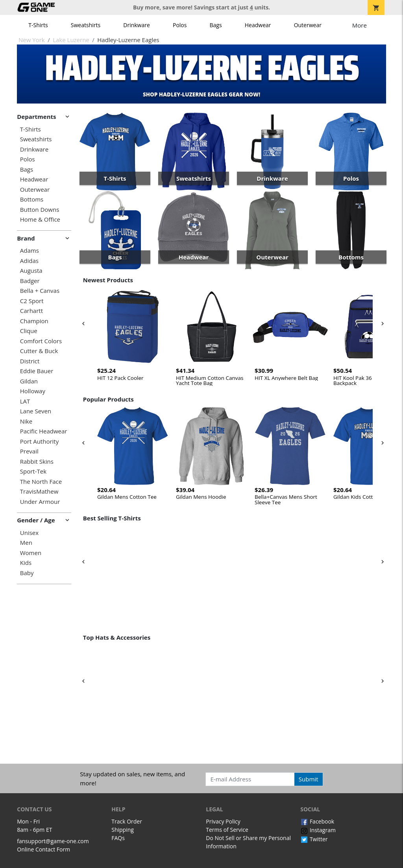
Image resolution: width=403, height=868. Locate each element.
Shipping (123, 830)
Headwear (258, 25)
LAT (25, 401)
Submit (309, 779)
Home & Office (40, 219)
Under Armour (40, 502)
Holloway (33, 391)
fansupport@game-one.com (53, 841)
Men (26, 543)
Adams (30, 251)
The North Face (41, 482)
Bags (216, 25)
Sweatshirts (86, 25)
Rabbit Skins (37, 462)
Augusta (31, 271)
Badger (30, 281)
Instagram (318, 830)
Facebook (317, 821)
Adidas (29, 261)
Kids (26, 563)
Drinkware (137, 25)
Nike (26, 421)
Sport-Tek (33, 471)
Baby (27, 573)
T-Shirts (38, 25)
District (30, 361)
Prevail (29, 451)
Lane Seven (36, 411)
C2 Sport (32, 301)
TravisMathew (39, 491)
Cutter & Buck (39, 351)
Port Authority (39, 441)
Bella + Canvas (40, 291)
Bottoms (32, 199)
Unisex (29, 533)
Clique (29, 331)
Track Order (127, 821)
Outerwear (308, 25)
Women (31, 553)
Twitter (314, 839)
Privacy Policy (223, 821)
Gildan (29, 381)
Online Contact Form (43, 849)
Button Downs (40, 210)
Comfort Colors (41, 341)
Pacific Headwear (44, 431)
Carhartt (31, 311)
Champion (34, 321)
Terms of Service (227, 830)
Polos (180, 25)
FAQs (118, 838)
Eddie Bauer (37, 371)
